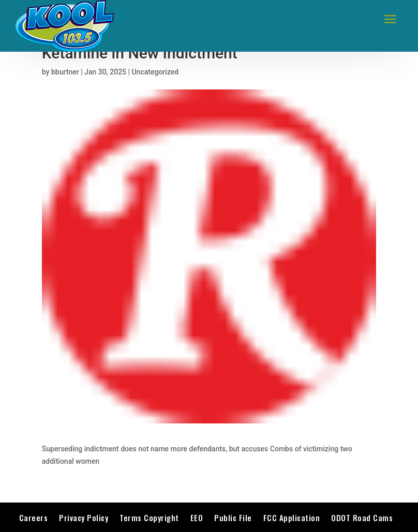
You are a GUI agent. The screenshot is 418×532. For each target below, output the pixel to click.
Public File (233, 518)
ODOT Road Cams (362, 518)
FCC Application (292, 518)
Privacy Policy (84, 518)
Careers (34, 518)
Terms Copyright (149, 518)
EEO (197, 518)
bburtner (65, 72)
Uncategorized (155, 72)
